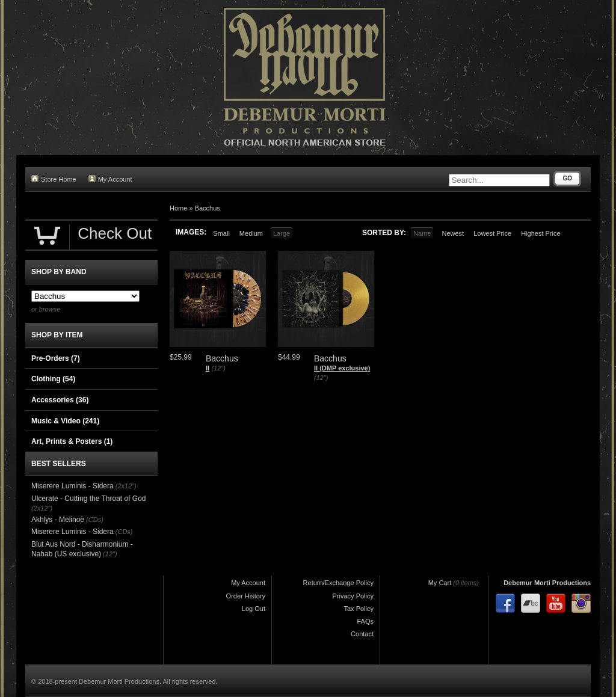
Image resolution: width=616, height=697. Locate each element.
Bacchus (208, 208)
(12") (218, 368)
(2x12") (126, 486)
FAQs (365, 621)
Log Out (254, 609)
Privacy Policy (353, 596)
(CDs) (95, 520)
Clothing (53, 379)
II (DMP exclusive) (342, 368)
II (208, 368)
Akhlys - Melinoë (58, 520)
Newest (453, 233)
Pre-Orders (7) (56, 358)
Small (221, 233)
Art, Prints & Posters (72, 441)
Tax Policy (359, 609)
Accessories (60, 400)
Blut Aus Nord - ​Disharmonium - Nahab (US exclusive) (82, 549)
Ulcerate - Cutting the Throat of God (89, 499)
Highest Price (541, 233)
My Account (110, 179)
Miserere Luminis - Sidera (72, 486)
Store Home (54, 179)
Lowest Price (492, 233)
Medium (251, 233)
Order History (246, 596)
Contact (362, 634)
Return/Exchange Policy (338, 583)
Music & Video (65, 421)
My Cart (440, 583)
